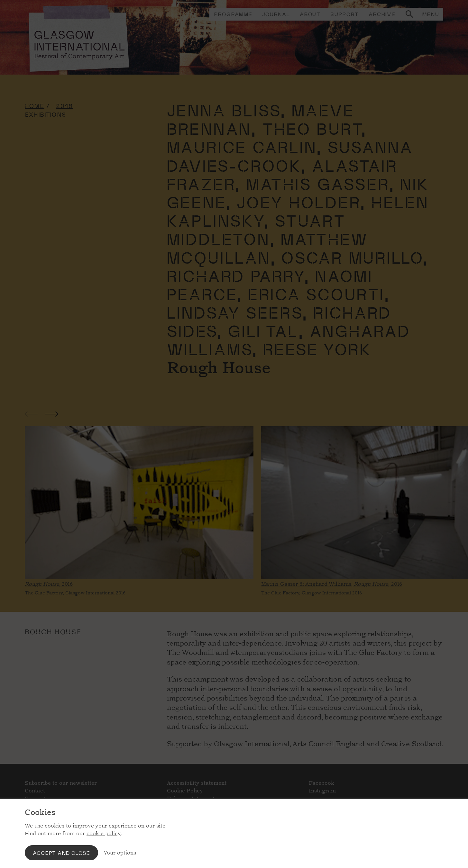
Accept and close (61, 853)
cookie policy (104, 833)
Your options (120, 853)
